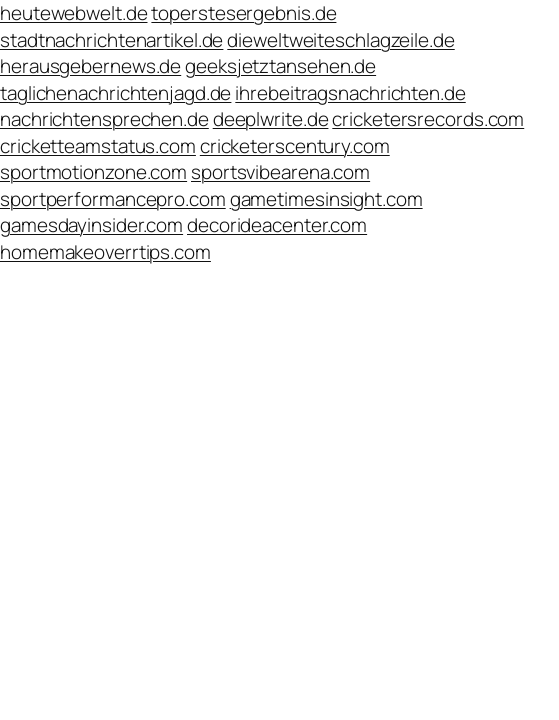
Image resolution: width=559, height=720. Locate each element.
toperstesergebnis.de (243, 13)
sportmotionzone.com (93, 172)
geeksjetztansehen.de (280, 66)
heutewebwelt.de (74, 13)
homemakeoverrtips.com (105, 252)
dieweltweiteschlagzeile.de (340, 40)
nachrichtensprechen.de (104, 119)
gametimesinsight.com (326, 199)
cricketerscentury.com (295, 146)
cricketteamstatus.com (98, 146)
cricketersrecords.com (428, 119)
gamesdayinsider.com (91, 225)
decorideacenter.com (277, 225)
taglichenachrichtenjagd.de (115, 93)
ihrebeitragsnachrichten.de (350, 93)
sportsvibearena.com (280, 172)
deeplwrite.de (271, 119)
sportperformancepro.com (113, 199)
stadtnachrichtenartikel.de (111, 40)
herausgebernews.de (90, 66)
